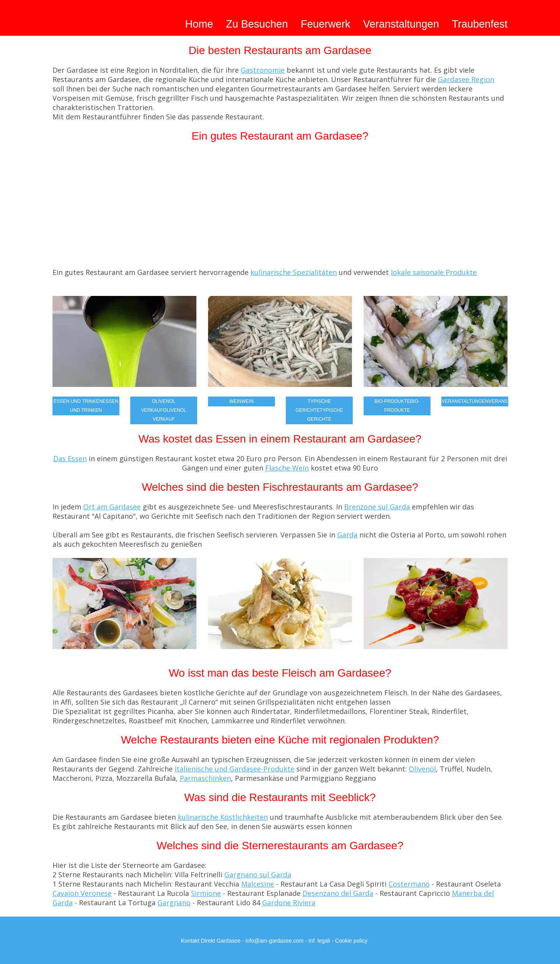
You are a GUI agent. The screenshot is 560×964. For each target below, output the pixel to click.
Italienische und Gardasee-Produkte (234, 769)
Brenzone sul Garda (377, 507)
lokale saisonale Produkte (434, 272)
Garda (347, 535)
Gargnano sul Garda (258, 875)
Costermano (409, 884)
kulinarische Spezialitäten (294, 272)
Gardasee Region (466, 79)
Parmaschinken (205, 778)
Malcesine (258, 884)
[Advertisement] (280, 209)
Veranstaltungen (401, 24)
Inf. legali (319, 941)
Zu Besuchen (257, 24)
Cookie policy (351, 941)
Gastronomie (263, 70)
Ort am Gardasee (112, 507)
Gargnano (174, 903)
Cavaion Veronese (82, 893)
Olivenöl (422, 769)
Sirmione (206, 893)
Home (199, 24)
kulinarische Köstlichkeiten (223, 817)
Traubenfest (480, 24)
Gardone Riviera (289, 903)
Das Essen (70, 458)
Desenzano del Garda (338, 893)
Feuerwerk (325, 24)
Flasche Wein (287, 468)
